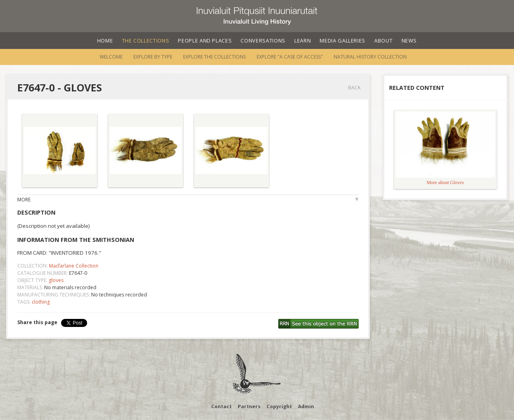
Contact (221, 407)
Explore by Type (153, 57)
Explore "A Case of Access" (290, 57)
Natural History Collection (370, 57)
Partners (249, 407)
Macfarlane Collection (74, 266)
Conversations (263, 41)
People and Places (205, 41)
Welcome (111, 57)
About (383, 41)
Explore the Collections (214, 57)
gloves (56, 280)
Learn (303, 41)
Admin (306, 407)
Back (354, 88)
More (24, 200)
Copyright (279, 407)
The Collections (146, 41)
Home (105, 41)
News (409, 41)
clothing (41, 302)
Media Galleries (343, 41)
